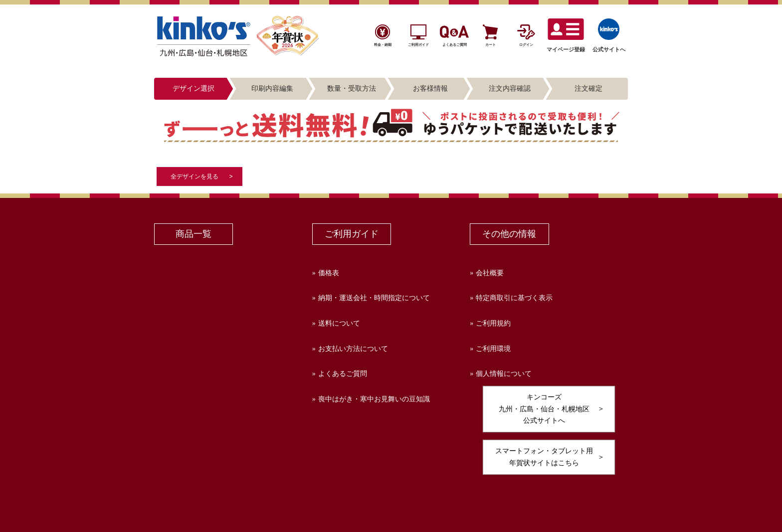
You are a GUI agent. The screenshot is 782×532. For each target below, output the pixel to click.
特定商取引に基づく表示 (514, 298)
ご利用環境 (493, 349)
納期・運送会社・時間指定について (374, 298)
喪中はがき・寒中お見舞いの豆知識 (374, 399)
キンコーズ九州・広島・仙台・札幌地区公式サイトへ (544, 409)
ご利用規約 (493, 323)
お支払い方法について (353, 349)
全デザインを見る (195, 177)
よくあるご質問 (343, 374)
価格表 (329, 273)
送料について (339, 323)
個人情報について (504, 374)
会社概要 (490, 273)
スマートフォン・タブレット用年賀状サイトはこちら (544, 457)
